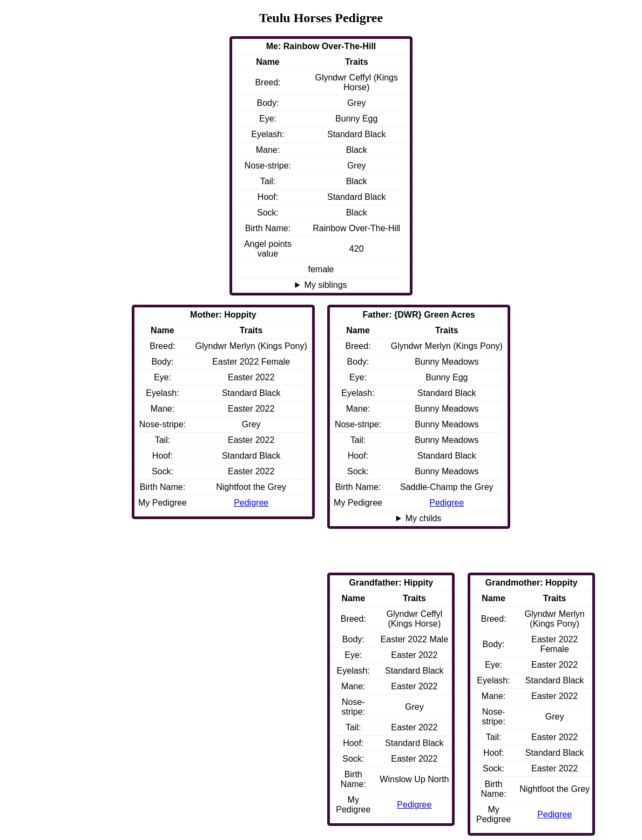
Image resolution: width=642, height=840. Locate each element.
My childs (424, 518)
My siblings (325, 285)
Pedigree (447, 503)
